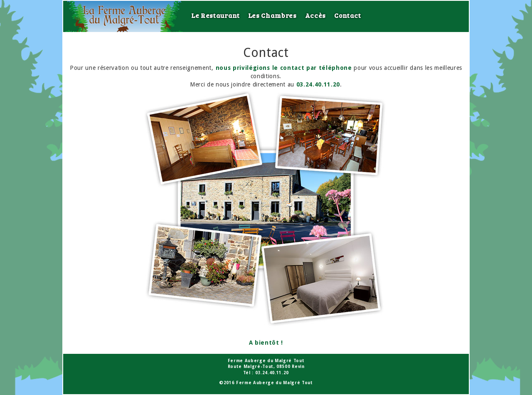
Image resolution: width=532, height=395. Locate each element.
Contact (348, 15)
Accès (315, 15)
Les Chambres (272, 15)
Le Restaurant (216, 15)
